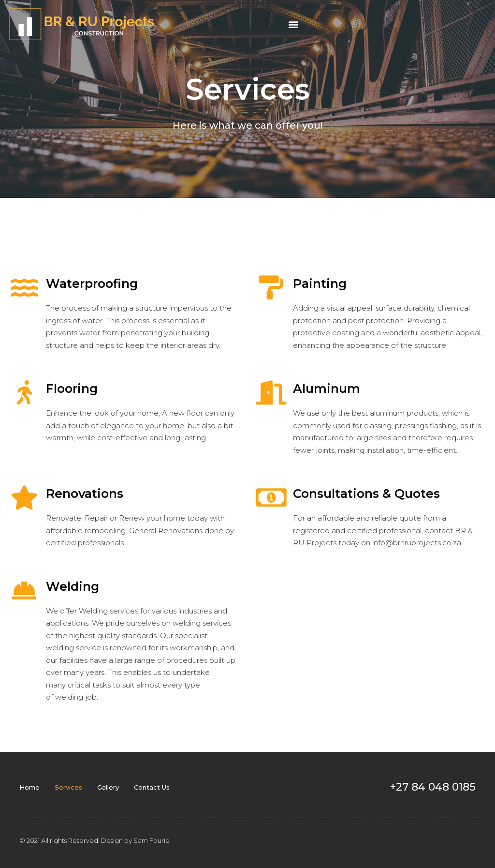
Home (29, 787)
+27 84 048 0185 (433, 787)
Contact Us (152, 787)
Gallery (108, 787)
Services (68, 787)
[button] (293, 24)
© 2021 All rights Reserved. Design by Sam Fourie (95, 840)
